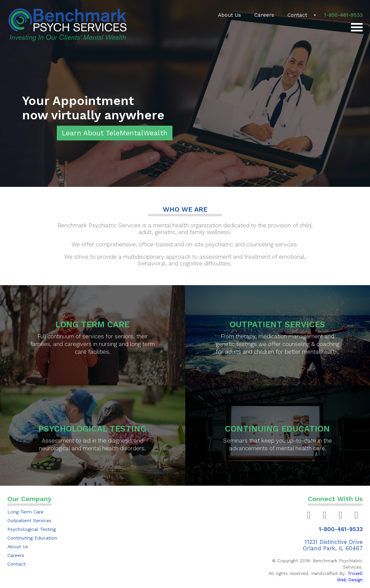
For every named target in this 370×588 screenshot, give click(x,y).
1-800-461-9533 (343, 15)
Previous (8, 94)
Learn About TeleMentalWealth (115, 133)
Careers (264, 15)
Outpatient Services (29, 520)
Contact (297, 15)
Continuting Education (32, 538)
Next (357, 94)
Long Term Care (25, 512)
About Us (229, 15)
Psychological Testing (32, 529)
